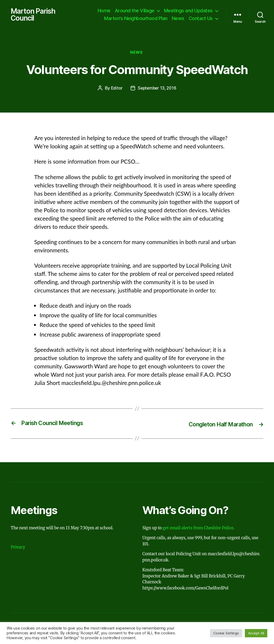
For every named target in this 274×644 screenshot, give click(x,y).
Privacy (18, 548)
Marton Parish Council (34, 15)
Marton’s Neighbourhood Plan (136, 19)
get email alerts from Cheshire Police (198, 529)
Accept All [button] (256, 633)
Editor (116, 90)
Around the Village (135, 11)
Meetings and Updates (188, 11)
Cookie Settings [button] (226, 633)
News (178, 19)
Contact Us (201, 19)
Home (104, 11)
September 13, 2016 (157, 90)
